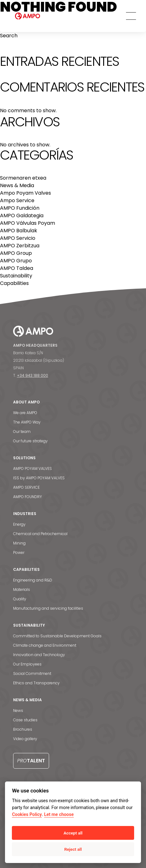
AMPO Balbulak (19, 231)
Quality (20, 599)
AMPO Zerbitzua (20, 246)
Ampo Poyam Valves (25, 193)
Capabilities (14, 283)
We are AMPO (25, 413)
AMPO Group (16, 253)
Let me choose (59, 815)
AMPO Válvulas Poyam (28, 223)
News (18, 710)
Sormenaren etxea (23, 178)
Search (9, 36)
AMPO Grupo (16, 261)
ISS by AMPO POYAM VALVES (39, 478)
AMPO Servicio (18, 238)
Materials (22, 589)
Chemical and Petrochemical (40, 534)
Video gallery (25, 739)
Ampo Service (17, 200)
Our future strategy (30, 441)
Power (19, 552)
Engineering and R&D (33, 580)
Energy (19, 524)
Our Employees (27, 664)
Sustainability (16, 276)
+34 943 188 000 (33, 375)
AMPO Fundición (20, 208)
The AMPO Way (27, 422)
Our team (22, 431)
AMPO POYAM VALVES (33, 468)
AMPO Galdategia (22, 216)
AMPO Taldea (17, 268)
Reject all (73, 849)
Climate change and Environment (45, 645)
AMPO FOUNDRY (28, 497)
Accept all (73, 833)
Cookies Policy (27, 815)
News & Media (17, 185)
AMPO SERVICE (26, 487)
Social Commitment (32, 673)
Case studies (25, 720)
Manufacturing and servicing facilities (48, 608)
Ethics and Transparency (36, 683)
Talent (31, 761)
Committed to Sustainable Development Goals (57, 636)
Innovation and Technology (39, 655)
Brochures (23, 729)
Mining (19, 543)
